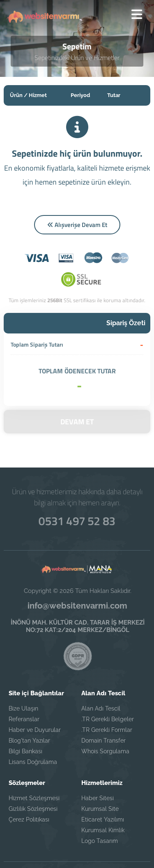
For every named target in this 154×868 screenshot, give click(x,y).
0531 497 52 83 (77, 494)
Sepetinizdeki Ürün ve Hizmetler (77, 58)
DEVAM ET (77, 396)
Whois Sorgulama (105, 725)
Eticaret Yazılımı (103, 794)
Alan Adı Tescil (101, 683)
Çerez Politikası (29, 794)
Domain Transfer (103, 715)
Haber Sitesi (98, 772)
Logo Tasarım (100, 815)
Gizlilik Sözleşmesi (33, 783)
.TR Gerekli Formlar (107, 704)
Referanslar (24, 693)
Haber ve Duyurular (35, 704)
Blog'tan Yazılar (29, 715)
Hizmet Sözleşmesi (34, 772)
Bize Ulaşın (23, 683)
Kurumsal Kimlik (103, 804)
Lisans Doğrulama (33, 736)
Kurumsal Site (100, 783)
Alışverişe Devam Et (77, 225)
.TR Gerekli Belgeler (108, 693)
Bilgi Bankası (25, 725)
